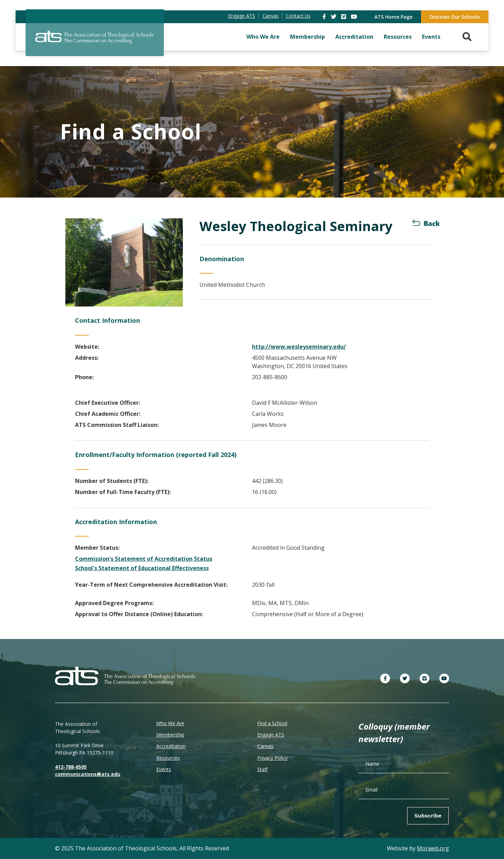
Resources (398, 37)
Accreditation (354, 37)
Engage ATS (271, 735)
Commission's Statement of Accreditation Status (144, 559)
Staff (262, 769)
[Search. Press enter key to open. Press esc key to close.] (467, 37)
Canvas (265, 746)
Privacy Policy (272, 758)
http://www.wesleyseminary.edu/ (299, 347)
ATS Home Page (393, 17)
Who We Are (263, 37)
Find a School (272, 723)
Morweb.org (433, 848)
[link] (325, 17)
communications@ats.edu (88, 774)
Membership (307, 37)
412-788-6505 (71, 767)
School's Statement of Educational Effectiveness (142, 568)
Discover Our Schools (455, 17)
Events (431, 37)
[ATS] (95, 41)
